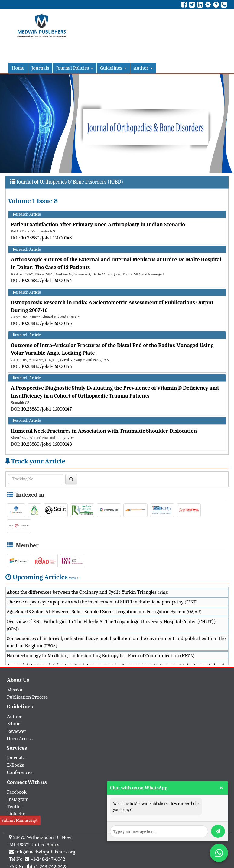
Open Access (20, 738)
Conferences (20, 772)
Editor (13, 724)
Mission (15, 690)
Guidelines (113, 68)
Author (143, 68)
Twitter (15, 806)
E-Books (15, 765)
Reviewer (17, 731)
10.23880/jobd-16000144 (47, 280)
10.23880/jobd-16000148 (47, 444)
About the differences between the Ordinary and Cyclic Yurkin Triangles (88, 592)
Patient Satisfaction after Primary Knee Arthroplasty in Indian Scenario (98, 224)
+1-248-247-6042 (48, 859)
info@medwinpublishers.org (45, 852)
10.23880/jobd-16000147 (47, 409)
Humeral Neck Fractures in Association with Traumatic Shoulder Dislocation (104, 431)
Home (18, 68)
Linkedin (16, 814)
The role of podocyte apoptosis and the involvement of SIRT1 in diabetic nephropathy (102, 602)
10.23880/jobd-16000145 (47, 323)
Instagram (18, 799)
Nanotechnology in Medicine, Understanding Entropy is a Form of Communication (101, 656)
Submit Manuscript (19, 820)
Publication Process (27, 697)
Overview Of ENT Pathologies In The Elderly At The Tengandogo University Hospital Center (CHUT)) (111, 625)
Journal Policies (75, 68)
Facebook (17, 792)
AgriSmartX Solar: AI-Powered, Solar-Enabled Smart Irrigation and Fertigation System (104, 611)
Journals (40, 68)
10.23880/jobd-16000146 (47, 366)
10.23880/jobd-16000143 (47, 238)
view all (75, 578)
